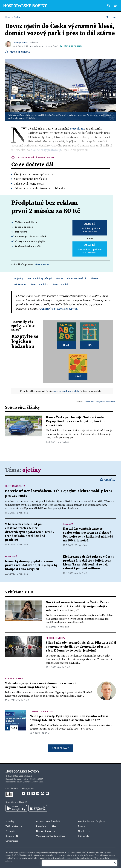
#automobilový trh (77, 278)
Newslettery (84, 831)
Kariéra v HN (12, 836)
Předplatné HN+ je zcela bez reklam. (100, 402)
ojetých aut (77, 128)
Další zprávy (60, 748)
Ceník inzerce (12, 841)
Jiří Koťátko (31, 118)
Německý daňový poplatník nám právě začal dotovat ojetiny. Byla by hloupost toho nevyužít (31, 565)
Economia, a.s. (26, 776)
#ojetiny (19, 278)
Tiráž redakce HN (14, 826)
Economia (10, 831)
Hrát (66, 345)
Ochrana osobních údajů (48, 822)
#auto (60, 278)
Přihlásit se (42, 264)
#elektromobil (60, 284)
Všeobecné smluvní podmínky (51, 836)
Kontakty (10, 822)
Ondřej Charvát (20, 42)
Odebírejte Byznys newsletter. (58, 309)
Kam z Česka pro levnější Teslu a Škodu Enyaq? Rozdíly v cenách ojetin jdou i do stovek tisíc (76, 421)
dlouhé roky (46, 150)
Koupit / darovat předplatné (92, 822)
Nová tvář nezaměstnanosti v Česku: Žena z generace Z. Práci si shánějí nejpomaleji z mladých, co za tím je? (78, 606)
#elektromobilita (40, 284)
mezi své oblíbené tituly (66, 391)
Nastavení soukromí (46, 831)
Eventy (81, 826)
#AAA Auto (20, 284)
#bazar (94, 278)
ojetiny (32, 470)
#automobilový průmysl (40, 278)
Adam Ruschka (14, 678)
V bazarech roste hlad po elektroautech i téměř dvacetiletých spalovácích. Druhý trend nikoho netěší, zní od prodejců (30, 532)
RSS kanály (84, 836)
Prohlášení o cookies (46, 826)
